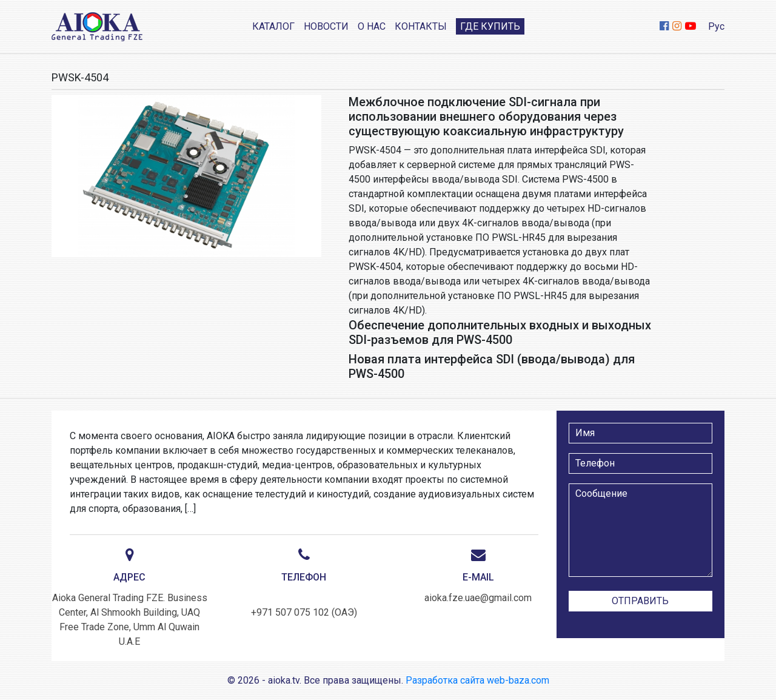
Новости (326, 26)
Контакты (421, 26)
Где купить (490, 26)
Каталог (273, 26)
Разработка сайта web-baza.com (477, 680)
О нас (372, 26)
